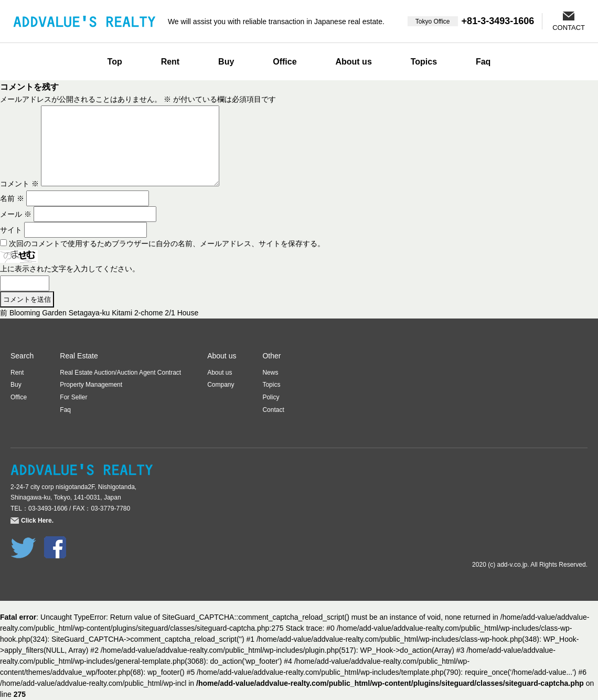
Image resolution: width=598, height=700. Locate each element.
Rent (170, 62)
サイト (11, 230)
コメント (19, 184)
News (270, 373)
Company (221, 385)
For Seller (73, 397)
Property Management (91, 385)
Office (285, 62)
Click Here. (37, 521)
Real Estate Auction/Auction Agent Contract (120, 373)
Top (115, 62)
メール (16, 214)
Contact (273, 410)
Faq (483, 62)
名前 (12, 198)
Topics (424, 62)
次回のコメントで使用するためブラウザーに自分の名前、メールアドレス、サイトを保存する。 (167, 243)
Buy (226, 62)
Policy (271, 397)
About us (353, 62)
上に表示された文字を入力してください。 (70, 269)
